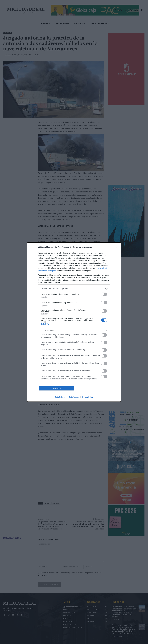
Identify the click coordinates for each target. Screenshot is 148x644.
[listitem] (74, 289)
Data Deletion (60, 397)
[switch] (104, 294)
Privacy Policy (88, 397)
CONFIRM (56, 388)
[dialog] (74, 322)
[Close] (116, 247)
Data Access (74, 397)
